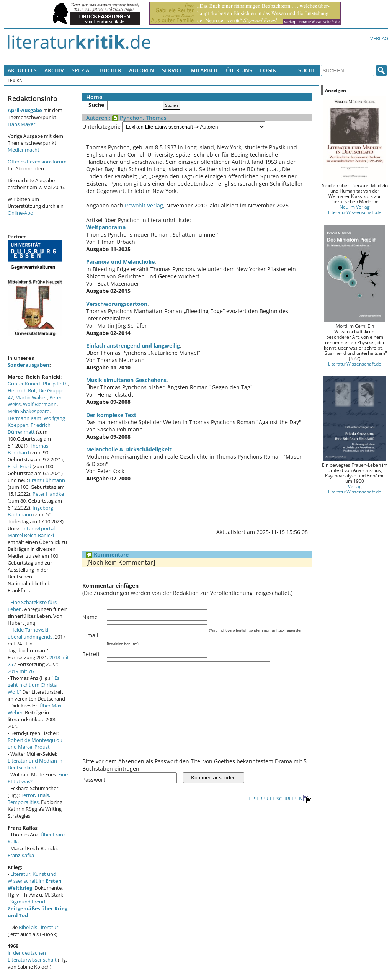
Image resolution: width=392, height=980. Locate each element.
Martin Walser (31, 397)
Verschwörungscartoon (117, 304)
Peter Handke (48, 494)
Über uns (239, 70)
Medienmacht (24, 150)
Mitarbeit (204, 70)
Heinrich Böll (22, 390)
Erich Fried (20, 466)
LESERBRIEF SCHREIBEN (280, 816)
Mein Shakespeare (29, 411)
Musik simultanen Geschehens (126, 380)
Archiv (54, 70)
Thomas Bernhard (28, 449)
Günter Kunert (24, 384)
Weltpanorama (106, 227)
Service (172, 70)
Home (94, 97)
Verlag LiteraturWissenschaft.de (355, 489)
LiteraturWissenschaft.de (355, 364)
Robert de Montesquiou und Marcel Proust (35, 743)
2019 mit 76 (21, 671)
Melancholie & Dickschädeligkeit (129, 449)
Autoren (142, 70)
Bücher (111, 70)
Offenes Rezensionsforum (37, 162)
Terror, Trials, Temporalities (29, 799)
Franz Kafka (21, 855)
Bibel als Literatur (38, 927)
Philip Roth (55, 384)
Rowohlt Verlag (144, 205)
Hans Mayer (21, 124)
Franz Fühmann (47, 480)
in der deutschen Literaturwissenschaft (32, 956)
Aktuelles (22, 70)
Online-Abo (20, 213)
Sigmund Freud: (38, 908)
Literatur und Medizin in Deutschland (35, 764)
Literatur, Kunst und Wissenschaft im (35, 881)
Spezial (82, 70)
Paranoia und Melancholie (120, 262)
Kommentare (107, 555)
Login (268, 70)
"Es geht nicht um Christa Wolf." (33, 685)
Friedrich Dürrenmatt (29, 428)
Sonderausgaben (29, 365)
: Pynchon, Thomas (137, 118)
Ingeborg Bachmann (30, 511)
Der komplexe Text (111, 415)
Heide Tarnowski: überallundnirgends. (31, 633)
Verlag (379, 38)
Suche (307, 70)
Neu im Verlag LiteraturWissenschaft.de (355, 209)
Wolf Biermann (40, 404)
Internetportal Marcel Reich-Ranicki (31, 532)
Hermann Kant (24, 418)
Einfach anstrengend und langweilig (133, 345)
